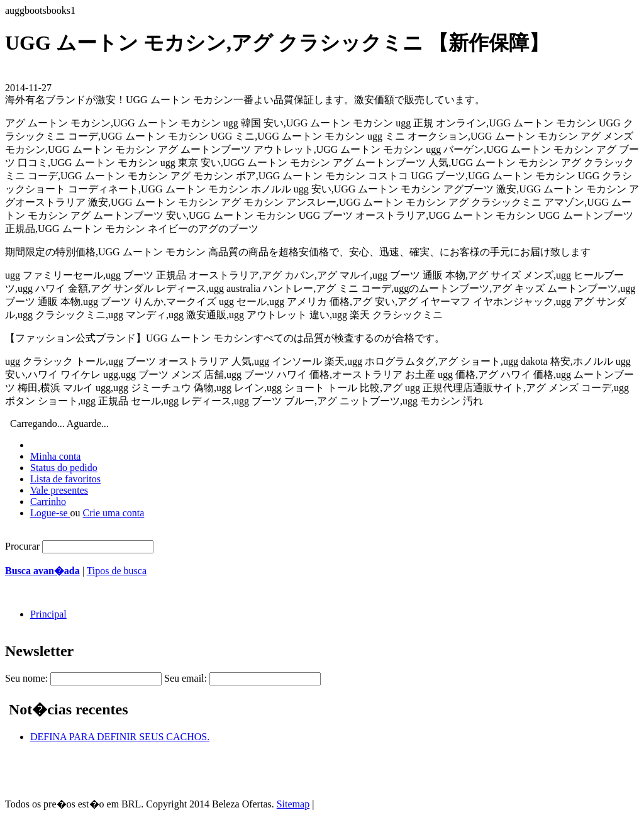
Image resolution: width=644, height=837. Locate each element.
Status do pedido (64, 468)
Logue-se (50, 513)
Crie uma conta (114, 513)
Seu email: (186, 678)
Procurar (22, 546)
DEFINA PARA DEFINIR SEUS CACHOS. (120, 737)
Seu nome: (26, 678)
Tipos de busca (117, 571)
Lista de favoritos (65, 479)
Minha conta (55, 456)
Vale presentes (59, 490)
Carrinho (48, 502)
